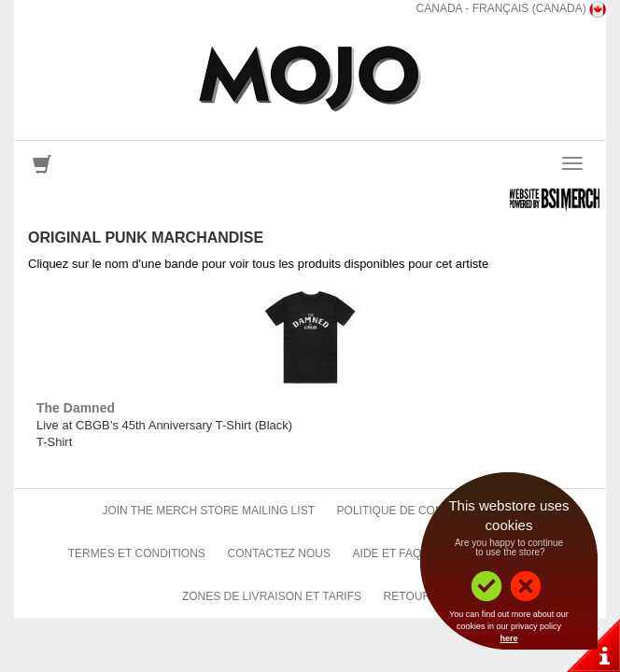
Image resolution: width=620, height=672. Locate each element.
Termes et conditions (137, 553)
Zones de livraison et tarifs (272, 596)
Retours (411, 596)
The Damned (76, 408)
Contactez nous (278, 553)
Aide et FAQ (387, 553)
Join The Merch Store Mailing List (208, 511)
